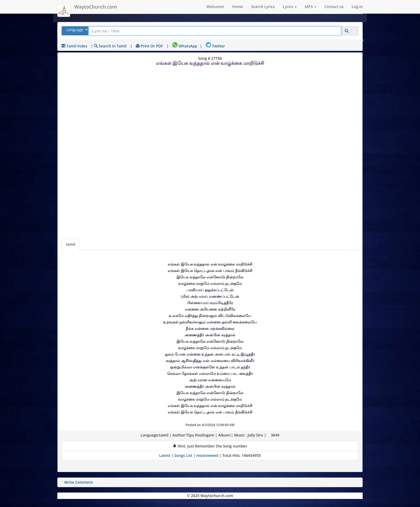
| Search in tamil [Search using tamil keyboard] (109, 46)
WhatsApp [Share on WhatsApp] (185, 46)
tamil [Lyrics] (71, 244)
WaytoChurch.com (96, 7)
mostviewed (207, 455)
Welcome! (215, 7)
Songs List (183, 455)
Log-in (357, 7)
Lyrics (290, 7)
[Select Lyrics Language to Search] (76, 30)
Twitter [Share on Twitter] (215, 46)
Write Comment (79, 482)
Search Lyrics (263, 7)
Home (238, 7)
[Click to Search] (347, 31)
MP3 (311, 7)
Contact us (334, 7)
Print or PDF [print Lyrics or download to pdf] (149, 46)
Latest (165, 455)
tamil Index (74, 46)
